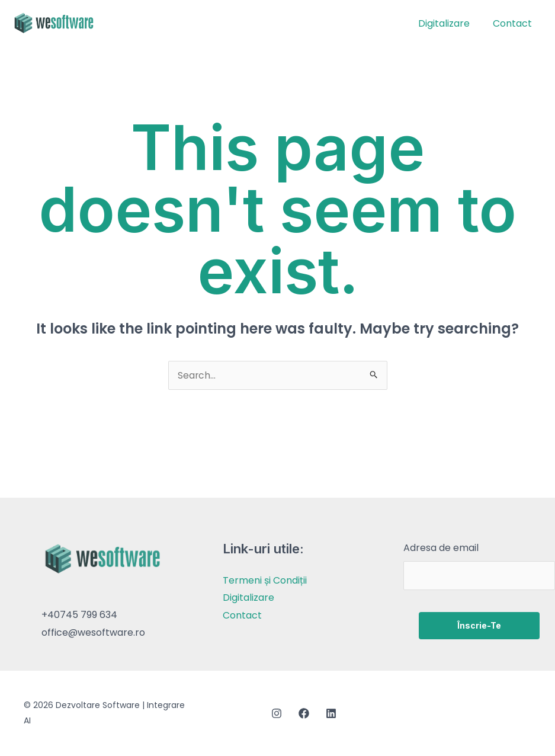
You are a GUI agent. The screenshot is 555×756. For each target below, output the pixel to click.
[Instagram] (277, 715)
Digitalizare (450, 23)
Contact (514, 23)
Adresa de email (441, 549)
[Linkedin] (331, 715)
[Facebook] (304, 715)
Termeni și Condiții (265, 582)
